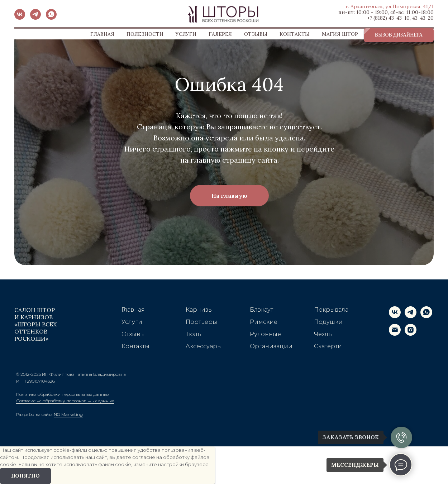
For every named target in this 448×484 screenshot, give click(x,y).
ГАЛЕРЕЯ (220, 34)
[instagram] (411, 334)
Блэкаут (261, 310)
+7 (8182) (377, 18)
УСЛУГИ (186, 34)
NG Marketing (68, 414)
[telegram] (35, 18)
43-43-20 (423, 18)
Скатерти (328, 346)
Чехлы (323, 334)
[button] (399, 35)
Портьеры (201, 322)
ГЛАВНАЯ (102, 34)
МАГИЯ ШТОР (340, 34)
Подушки (328, 322)
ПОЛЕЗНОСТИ (145, 34)
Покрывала (331, 310)
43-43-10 (399, 18)
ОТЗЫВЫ (256, 34)
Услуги (132, 322)
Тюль (193, 334)
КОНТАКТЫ (295, 34)
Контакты (135, 346)
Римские (264, 322)
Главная (133, 310)
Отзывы (133, 334)
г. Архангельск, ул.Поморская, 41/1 (390, 6)
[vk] (20, 18)
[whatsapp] (51, 18)
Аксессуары (204, 346)
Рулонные (265, 334)
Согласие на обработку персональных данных (65, 401)
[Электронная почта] (395, 334)
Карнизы (199, 310)
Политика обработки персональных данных (63, 394)
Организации (271, 346)
